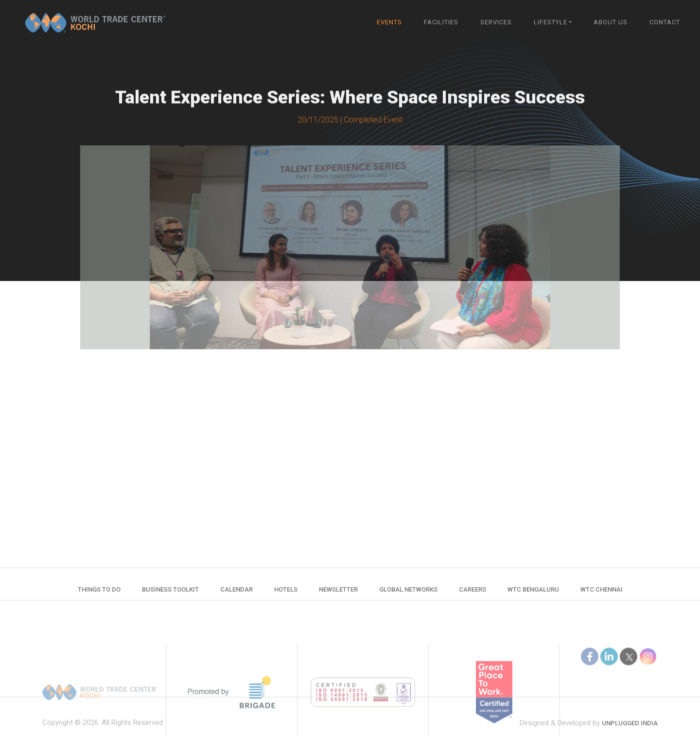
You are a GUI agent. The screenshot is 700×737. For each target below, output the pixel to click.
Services (496, 22)
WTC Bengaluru (533, 593)
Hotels (286, 593)
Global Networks (408, 593)
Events (389, 22)
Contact (665, 22)
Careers (472, 593)
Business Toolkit (170, 593)
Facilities (441, 22)
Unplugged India (630, 731)
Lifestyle (551, 22)
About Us (611, 22)
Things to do (99, 593)
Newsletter (338, 593)
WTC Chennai (602, 593)
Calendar (236, 593)
